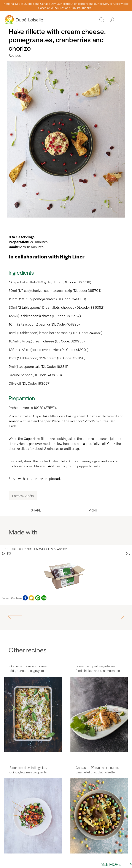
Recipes (15, 55)
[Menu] (122, 20)
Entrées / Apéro (23, 496)
